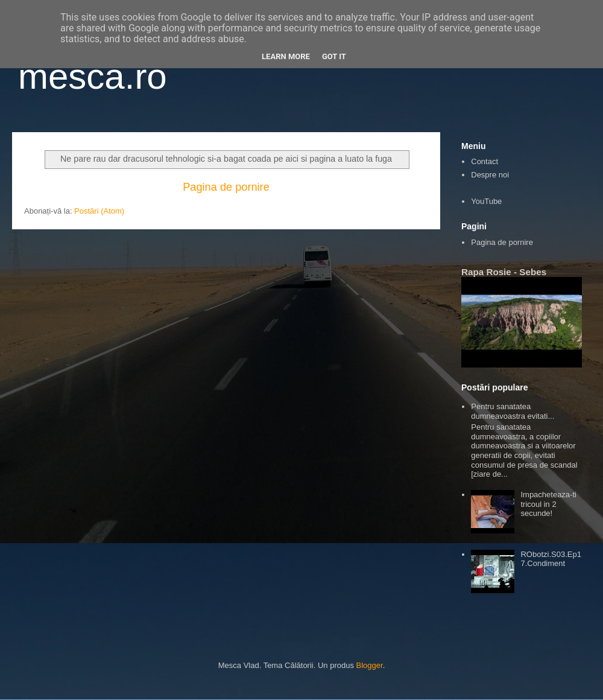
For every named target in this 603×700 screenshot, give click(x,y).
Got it (334, 56)
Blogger (370, 665)
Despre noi (490, 175)
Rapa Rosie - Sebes (504, 272)
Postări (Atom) (99, 211)
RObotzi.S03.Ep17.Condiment (551, 559)
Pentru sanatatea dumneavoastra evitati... (513, 411)
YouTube (486, 201)
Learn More (286, 56)
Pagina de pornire (226, 187)
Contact (485, 161)
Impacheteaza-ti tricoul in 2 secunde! (548, 504)
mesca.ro (93, 76)
